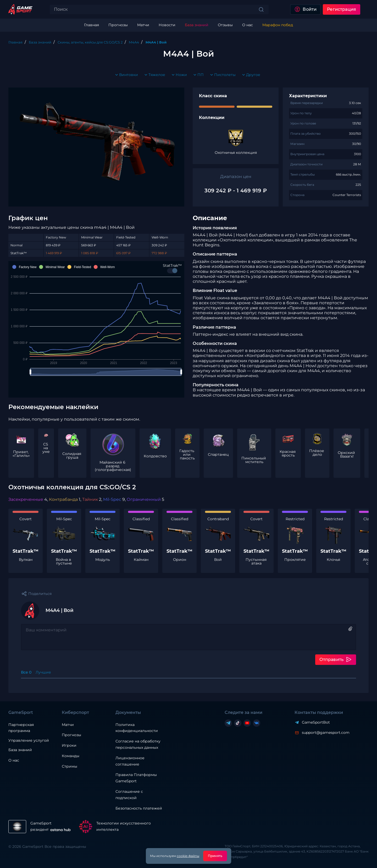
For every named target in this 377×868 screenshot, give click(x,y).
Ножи (178, 75)
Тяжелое (154, 75)
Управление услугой (29, 740)
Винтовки (125, 75)
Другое (250, 75)
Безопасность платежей (139, 808)
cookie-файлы (188, 856)
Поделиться (40, 594)
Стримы (70, 766)
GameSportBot (316, 722)
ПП (197, 75)
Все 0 (26, 672)
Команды (71, 756)
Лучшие (43, 672)
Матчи (68, 725)
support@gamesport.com (326, 733)
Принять (215, 856)
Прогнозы (71, 735)
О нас (14, 760)
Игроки (69, 745)
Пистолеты (222, 75)
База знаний (20, 750)
